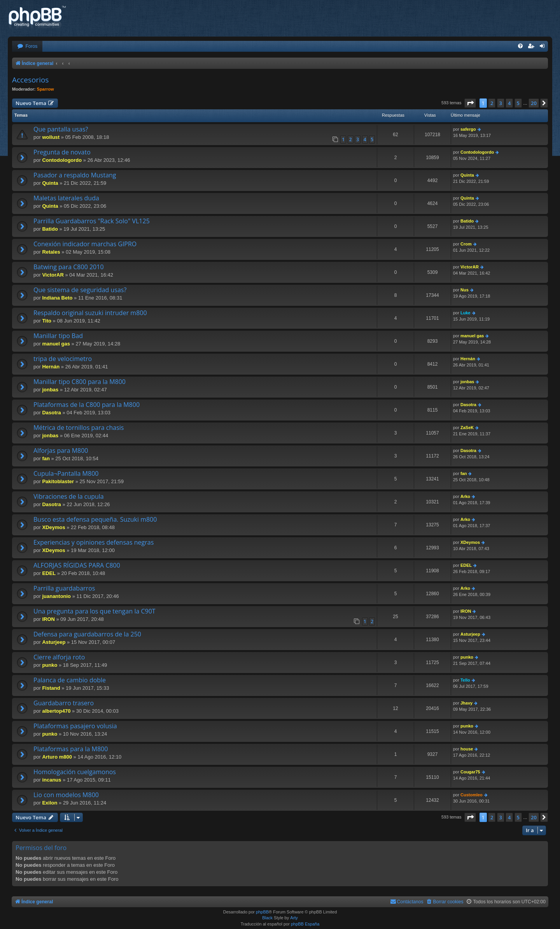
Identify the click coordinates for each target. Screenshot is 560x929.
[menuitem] (27, 46)
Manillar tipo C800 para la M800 (80, 382)
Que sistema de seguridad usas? (80, 290)
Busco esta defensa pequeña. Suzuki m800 (95, 519)
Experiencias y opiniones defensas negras (94, 542)
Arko (465, 496)
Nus (465, 290)
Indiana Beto (57, 298)
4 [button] (509, 103)
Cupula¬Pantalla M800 (66, 473)
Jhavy (466, 703)
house (467, 749)
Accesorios (30, 80)
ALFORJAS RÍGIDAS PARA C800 (77, 565)
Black (267, 918)
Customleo (472, 795)
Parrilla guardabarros (64, 588)
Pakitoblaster (58, 481)
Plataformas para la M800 (71, 749)
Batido (50, 229)
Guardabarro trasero (64, 703)
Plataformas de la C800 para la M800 (87, 405)
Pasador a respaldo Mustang (75, 175)
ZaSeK (467, 428)
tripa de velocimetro (63, 359)
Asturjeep (54, 642)
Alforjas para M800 (61, 450)
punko (50, 665)
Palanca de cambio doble (70, 680)
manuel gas (56, 344)
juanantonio (56, 596)
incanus (52, 780)
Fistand (51, 688)
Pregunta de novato (62, 152)
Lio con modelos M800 (66, 795)
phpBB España (305, 924)
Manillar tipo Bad (58, 336)
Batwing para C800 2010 (69, 267)
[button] (470, 103)
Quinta (50, 183)
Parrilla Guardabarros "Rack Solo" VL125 (92, 221)
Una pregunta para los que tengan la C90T (94, 611)
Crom (466, 244)
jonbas (50, 390)
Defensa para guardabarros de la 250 (87, 634)
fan (46, 458)
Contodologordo (62, 160)
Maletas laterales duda (66, 198)
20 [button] (534, 103)
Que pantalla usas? (61, 129)
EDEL (49, 573)
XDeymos (53, 527)
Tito (47, 321)
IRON (48, 619)
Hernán (51, 367)
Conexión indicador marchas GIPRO (85, 244)
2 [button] (492, 103)
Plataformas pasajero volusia (75, 726)
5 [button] (518, 103)
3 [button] (501, 103)
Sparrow (45, 89)
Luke (465, 313)
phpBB (262, 912)
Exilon (50, 803)
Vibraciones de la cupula (69, 496)
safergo (468, 129)
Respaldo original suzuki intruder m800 (90, 313)
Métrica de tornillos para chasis (79, 428)
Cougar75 (470, 772)
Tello (465, 680)
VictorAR (53, 275)
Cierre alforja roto (59, 657)
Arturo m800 (57, 757)
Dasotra (51, 413)
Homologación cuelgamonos (75, 772)
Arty (294, 918)
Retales (51, 252)
